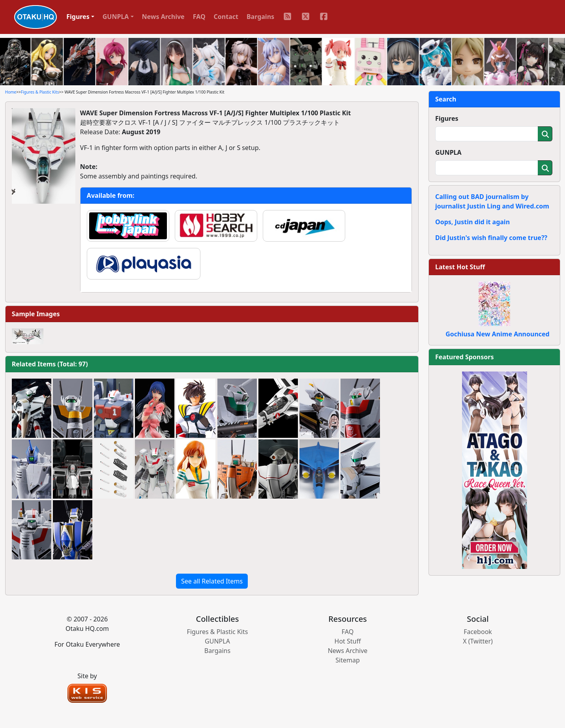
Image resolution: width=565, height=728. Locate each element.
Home (11, 92)
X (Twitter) (478, 641)
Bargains (260, 17)
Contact (226, 17)
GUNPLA (448, 152)
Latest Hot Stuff (460, 267)
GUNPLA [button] (116, 17)
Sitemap (348, 660)
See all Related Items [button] (212, 581)
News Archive (163, 17)
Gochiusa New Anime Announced (497, 334)
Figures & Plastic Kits (40, 92)
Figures (447, 118)
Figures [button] (78, 17)
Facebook (478, 632)
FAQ (199, 17)
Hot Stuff (348, 641)
